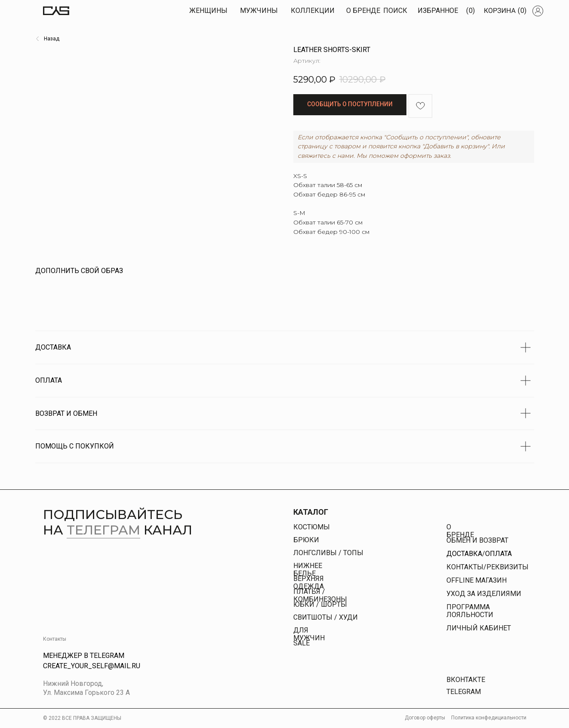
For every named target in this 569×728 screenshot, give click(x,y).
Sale (301, 643)
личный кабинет (479, 628)
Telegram (464, 692)
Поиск (395, 11)
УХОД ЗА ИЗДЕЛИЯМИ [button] (484, 594)
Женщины (208, 11)
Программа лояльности (470, 611)
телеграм (103, 530)
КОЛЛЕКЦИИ (313, 11)
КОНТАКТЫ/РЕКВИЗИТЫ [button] (487, 567)
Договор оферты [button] (425, 718)
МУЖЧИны (259, 11)
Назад (52, 39)
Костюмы (312, 527)
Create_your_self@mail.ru (92, 666)
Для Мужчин (309, 634)
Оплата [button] (498, 554)
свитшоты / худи (326, 617)
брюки (306, 540)
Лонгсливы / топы (328, 553)
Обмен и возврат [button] (477, 540)
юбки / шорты (320, 604)
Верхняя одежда (309, 582)
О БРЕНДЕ (363, 11)
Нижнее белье (308, 570)
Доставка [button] (464, 554)
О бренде (460, 531)
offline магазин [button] (477, 580)
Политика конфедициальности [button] (489, 718)
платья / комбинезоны (320, 595)
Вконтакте (466, 680)
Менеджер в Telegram (84, 656)
